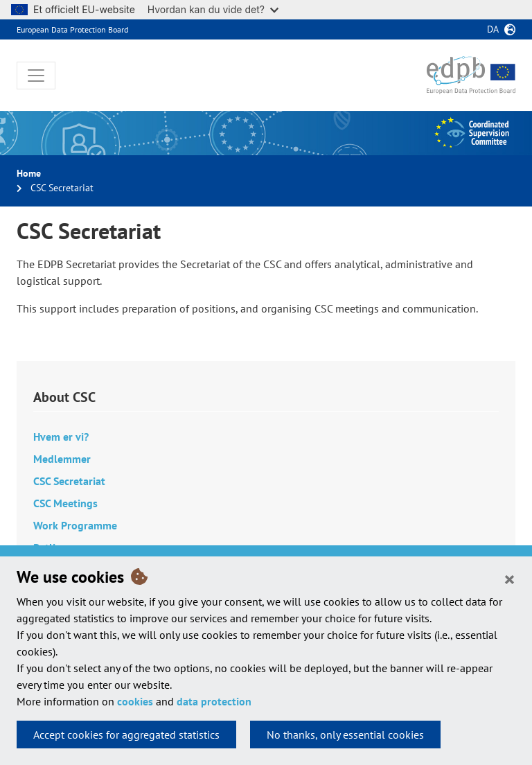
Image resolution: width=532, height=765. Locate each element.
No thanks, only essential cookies (345, 735)
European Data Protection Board (72, 29)
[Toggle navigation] (36, 76)
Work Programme (75, 525)
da (493, 29)
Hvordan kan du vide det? (213, 9)
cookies (135, 701)
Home (29, 173)
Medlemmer (62, 459)
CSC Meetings (65, 503)
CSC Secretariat (69, 481)
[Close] (509, 579)
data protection (214, 701)
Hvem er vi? (61, 437)
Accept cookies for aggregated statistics (126, 735)
